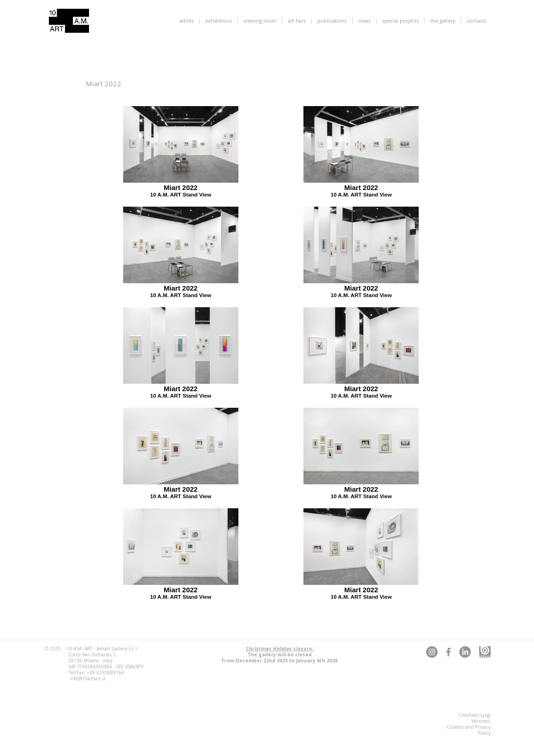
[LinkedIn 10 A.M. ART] (465, 652)
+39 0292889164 (105, 673)
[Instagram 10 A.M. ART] (432, 652)
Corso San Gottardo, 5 (92, 655)
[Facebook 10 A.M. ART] (448, 652)
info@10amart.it (88, 679)
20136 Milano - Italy (90, 661)
